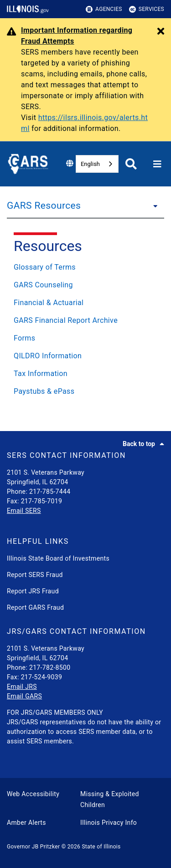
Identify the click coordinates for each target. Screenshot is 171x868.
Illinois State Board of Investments (58, 558)
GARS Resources (44, 206)
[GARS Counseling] (85, 285)
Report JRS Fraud (33, 591)
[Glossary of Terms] (85, 267)
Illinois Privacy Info (109, 823)
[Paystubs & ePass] (85, 391)
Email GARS (24, 696)
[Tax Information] (85, 374)
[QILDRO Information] (85, 356)
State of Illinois (101, 847)
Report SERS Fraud (35, 575)
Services (147, 9)
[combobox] (97, 164)
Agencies (104, 9)
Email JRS (22, 687)
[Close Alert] (161, 32)
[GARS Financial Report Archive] (85, 321)
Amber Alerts (26, 823)
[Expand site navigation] (157, 164)
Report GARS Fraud (35, 607)
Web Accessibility (33, 794)
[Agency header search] (131, 164)
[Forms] (85, 338)
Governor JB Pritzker (33, 847)
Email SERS (24, 511)
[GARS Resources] (153, 206)
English (90, 164)
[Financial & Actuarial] (85, 303)
